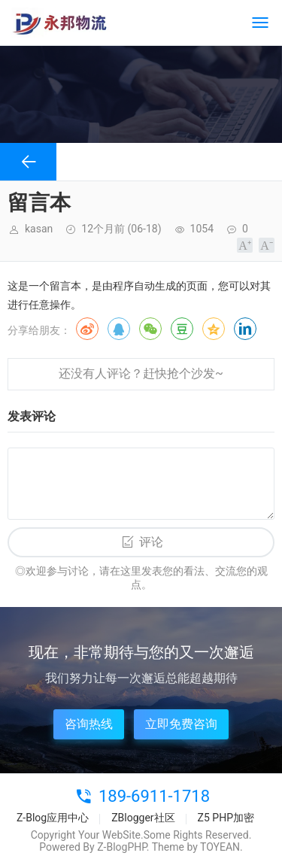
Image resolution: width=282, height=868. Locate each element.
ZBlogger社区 (143, 818)
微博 (87, 329)
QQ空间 (214, 329)
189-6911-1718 (154, 796)
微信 (150, 329)
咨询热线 (89, 724)
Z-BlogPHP (122, 847)
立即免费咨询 (181, 724)
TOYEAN (220, 847)
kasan (39, 229)
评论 (151, 542)
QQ (119, 329)
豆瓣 (182, 329)
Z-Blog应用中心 (53, 818)
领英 (245, 329)
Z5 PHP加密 (226, 818)
